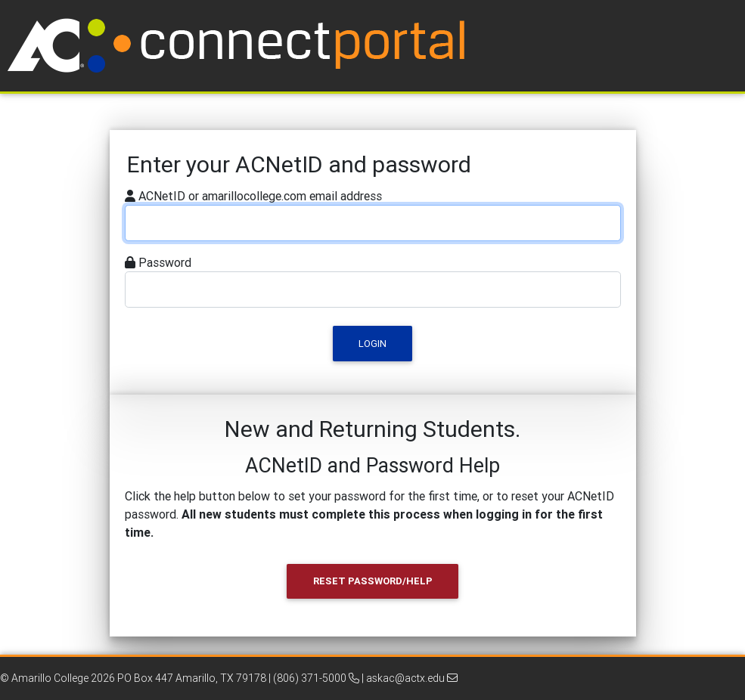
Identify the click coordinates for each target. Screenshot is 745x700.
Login (372, 344)
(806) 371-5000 (316, 678)
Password (165, 262)
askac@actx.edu (412, 678)
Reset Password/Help (373, 581)
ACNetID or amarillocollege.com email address (260, 196)
